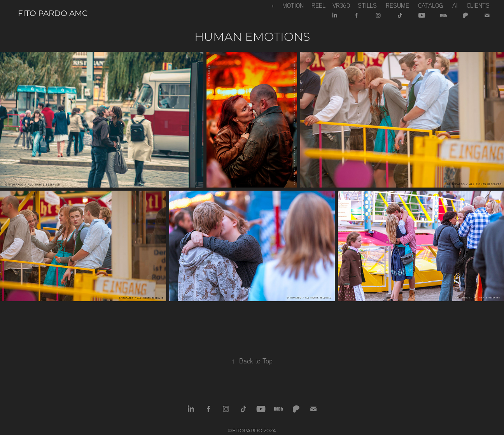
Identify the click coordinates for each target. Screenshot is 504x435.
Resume (397, 5)
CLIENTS (478, 5)
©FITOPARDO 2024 (252, 430)
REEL (318, 5)
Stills (367, 5)
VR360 (341, 5)
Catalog (430, 5)
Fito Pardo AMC (53, 13)
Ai (455, 5)
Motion (293, 5)
